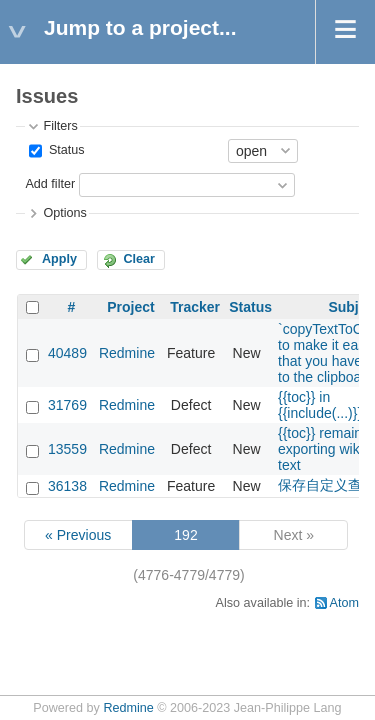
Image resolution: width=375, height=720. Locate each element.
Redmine (127, 353)
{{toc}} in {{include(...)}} (320, 405)
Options (64, 213)
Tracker (195, 307)
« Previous (78, 535)
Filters (60, 126)
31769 (67, 405)
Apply (59, 259)
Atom (344, 603)
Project (130, 307)
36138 (67, 486)
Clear (139, 259)
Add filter (50, 184)
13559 (67, 449)
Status (64, 150)
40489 (67, 353)
